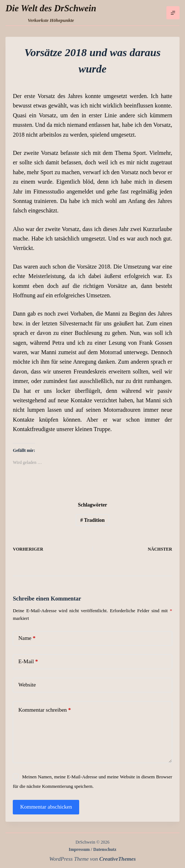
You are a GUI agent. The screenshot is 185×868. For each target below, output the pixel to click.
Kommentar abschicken (46, 807)
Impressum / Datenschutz (92, 849)
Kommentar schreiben (45, 710)
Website (27, 685)
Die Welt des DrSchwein (51, 8)
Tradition (92, 520)
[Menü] (173, 13)
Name (27, 638)
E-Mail (28, 662)
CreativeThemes (117, 859)
